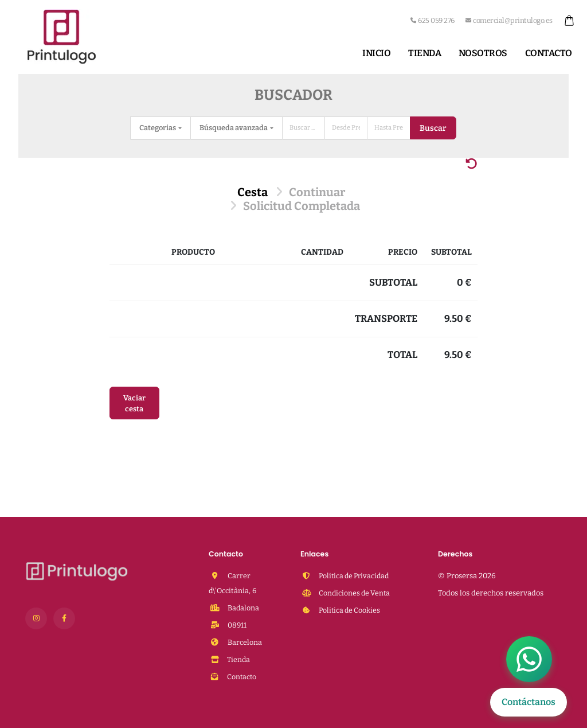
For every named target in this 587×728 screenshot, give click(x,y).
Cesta (253, 192)
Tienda (424, 53)
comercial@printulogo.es (509, 20)
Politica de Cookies (350, 610)
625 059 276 (433, 20)
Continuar (317, 192)
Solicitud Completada (302, 206)
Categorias (158, 128)
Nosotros (483, 53)
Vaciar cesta (134, 403)
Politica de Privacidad (355, 576)
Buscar (433, 128)
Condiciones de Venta (355, 593)
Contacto (549, 53)
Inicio (376, 53)
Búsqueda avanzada (234, 128)
